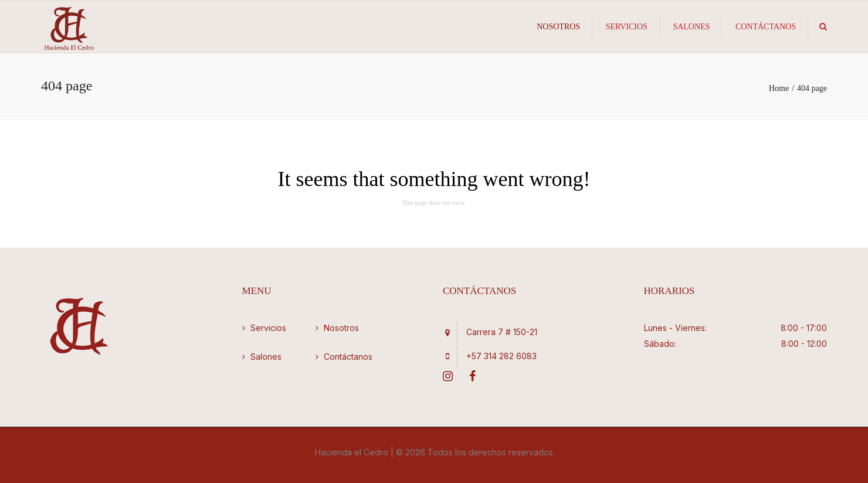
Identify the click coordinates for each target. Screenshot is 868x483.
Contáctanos (766, 27)
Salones (691, 27)
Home (779, 88)
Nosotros (558, 27)
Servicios (627, 27)
